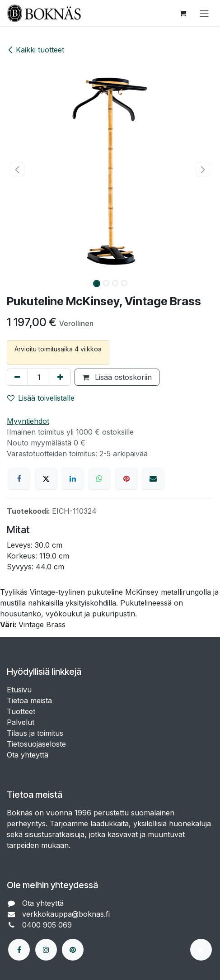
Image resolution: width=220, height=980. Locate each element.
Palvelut (21, 722)
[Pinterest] (126, 478)
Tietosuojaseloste (37, 744)
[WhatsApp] (99, 478)
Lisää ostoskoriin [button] (117, 377)
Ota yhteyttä (28, 755)
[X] (46, 478)
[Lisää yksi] (60, 377)
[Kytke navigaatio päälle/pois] (204, 13)
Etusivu (19, 690)
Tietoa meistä (29, 701)
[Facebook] (19, 478)
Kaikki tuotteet (35, 50)
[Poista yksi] (17, 377)
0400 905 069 (48, 925)
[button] (17, 169)
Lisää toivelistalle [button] (41, 398)
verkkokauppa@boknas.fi (67, 914)
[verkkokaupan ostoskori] (183, 13)
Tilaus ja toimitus (35, 733)
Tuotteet (21, 711)
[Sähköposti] (153, 478)
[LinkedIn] (73, 478)
